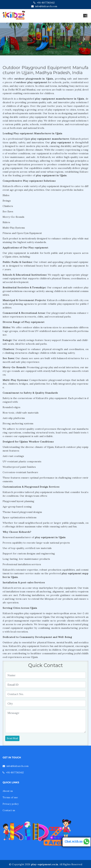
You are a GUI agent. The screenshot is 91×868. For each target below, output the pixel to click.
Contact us (9, 810)
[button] (7, 39)
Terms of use (10, 797)
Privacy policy (11, 804)
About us (8, 791)
